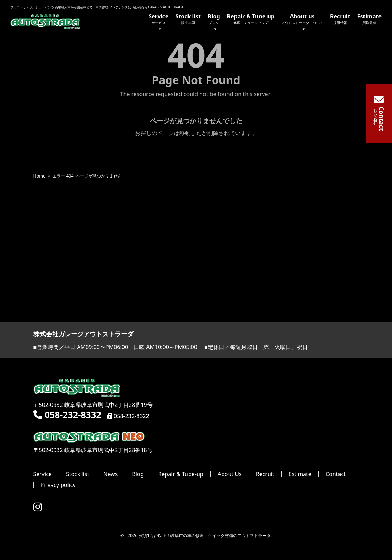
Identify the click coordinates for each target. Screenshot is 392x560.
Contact (336, 474)
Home (39, 176)
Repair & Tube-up (181, 474)
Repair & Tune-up (251, 19)
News (110, 474)
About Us (230, 474)
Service (158, 23)
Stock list (188, 19)
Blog (214, 23)
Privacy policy (58, 485)
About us (302, 23)
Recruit (340, 19)
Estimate (369, 19)
